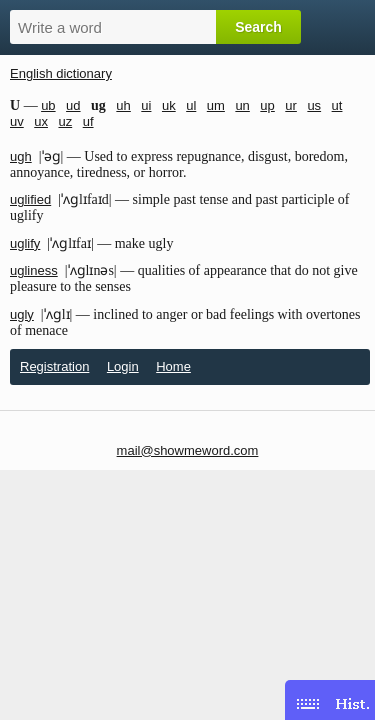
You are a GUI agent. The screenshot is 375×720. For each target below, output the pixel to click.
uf (88, 121)
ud (73, 105)
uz (65, 121)
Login (123, 366)
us (314, 105)
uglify (25, 243)
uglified (30, 199)
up (267, 105)
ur (291, 105)
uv (17, 121)
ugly (22, 314)
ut (337, 105)
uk (169, 105)
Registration (54, 366)
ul (191, 105)
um (216, 105)
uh (123, 105)
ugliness (34, 270)
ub (48, 105)
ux (41, 121)
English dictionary (61, 73)
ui (146, 105)
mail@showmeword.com (188, 450)
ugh (21, 156)
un (242, 105)
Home (173, 366)
